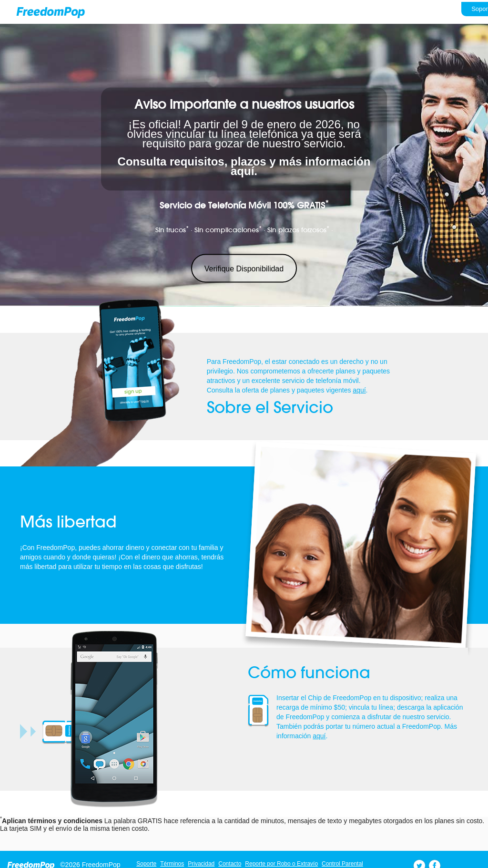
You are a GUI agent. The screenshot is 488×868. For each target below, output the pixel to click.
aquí (359, 390)
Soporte (146, 864)
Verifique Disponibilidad (244, 269)
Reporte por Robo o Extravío (281, 864)
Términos (172, 864)
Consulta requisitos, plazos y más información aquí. (244, 166)
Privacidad (201, 864)
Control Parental (342, 864)
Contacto (230, 864)
